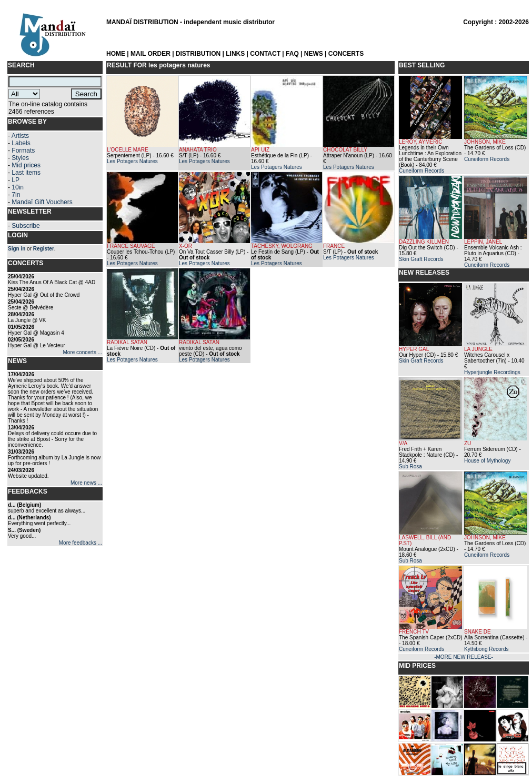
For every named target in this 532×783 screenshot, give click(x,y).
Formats (23, 150)
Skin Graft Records (421, 259)
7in (16, 195)
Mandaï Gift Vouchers (42, 202)
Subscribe (26, 226)
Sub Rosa (410, 466)
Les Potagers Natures (132, 161)
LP (16, 180)
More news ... (86, 483)
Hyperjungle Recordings (492, 372)
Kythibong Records (486, 649)
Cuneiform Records (421, 171)
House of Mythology (487, 461)
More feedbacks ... (81, 543)
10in (18, 187)
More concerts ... (83, 352)
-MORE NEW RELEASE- (464, 657)
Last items (26, 173)
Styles (20, 158)
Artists (20, 136)
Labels (21, 143)
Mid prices (26, 165)
